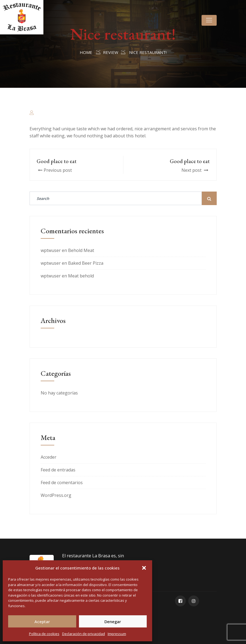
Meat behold (81, 276)
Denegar (113, 622)
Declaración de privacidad (84, 634)
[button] (144, 568)
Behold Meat (81, 250)
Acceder (49, 457)
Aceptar (42, 622)
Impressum (117, 634)
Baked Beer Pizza (86, 263)
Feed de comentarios (62, 483)
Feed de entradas (58, 470)
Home (86, 52)
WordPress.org (56, 495)
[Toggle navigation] (209, 20)
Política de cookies (44, 634)
